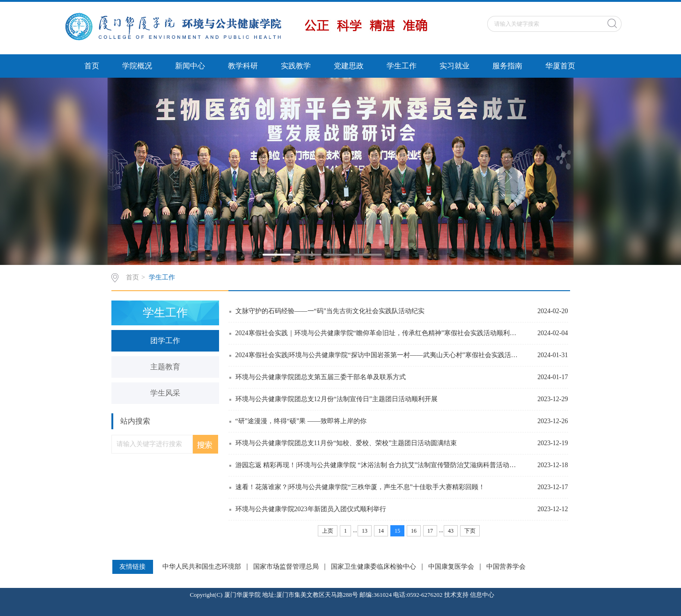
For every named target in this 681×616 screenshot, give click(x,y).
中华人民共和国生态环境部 (202, 567)
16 (414, 531)
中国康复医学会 (451, 567)
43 (451, 531)
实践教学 (296, 66)
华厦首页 (560, 66)
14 (381, 531)
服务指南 (507, 66)
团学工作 (165, 341)
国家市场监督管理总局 (286, 567)
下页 (470, 531)
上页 (328, 531)
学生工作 (402, 66)
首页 (92, 66)
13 (365, 531)
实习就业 (454, 66)
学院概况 (137, 66)
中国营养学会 (506, 567)
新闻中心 (190, 66)
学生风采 (165, 393)
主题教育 (165, 367)
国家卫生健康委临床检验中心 (373, 567)
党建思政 (349, 66)
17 (430, 531)
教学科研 (243, 66)
